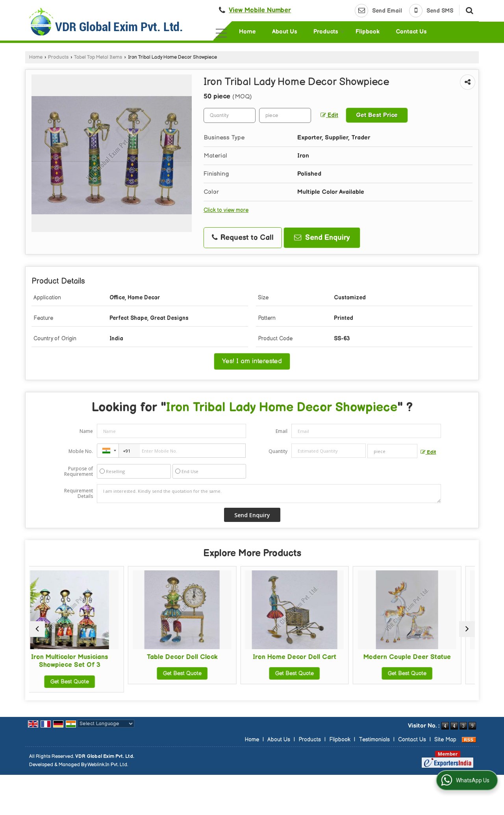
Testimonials (374, 740)
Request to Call (243, 238)
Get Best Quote (83, 682)
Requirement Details (79, 494)
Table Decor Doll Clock (196, 657)
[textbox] (285, 115)
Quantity (278, 451)
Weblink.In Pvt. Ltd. (108, 765)
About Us (285, 32)
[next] (467, 629)
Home (247, 32)
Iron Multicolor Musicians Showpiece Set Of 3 (83, 661)
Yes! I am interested (252, 361)
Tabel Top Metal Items (98, 57)
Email (282, 431)
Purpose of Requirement (79, 472)
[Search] (468, 10)
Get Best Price (377, 115)
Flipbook (368, 32)
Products (329, 32)
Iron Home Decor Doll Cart (308, 657)
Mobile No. (81, 451)
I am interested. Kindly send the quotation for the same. (269, 494)
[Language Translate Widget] (106, 724)
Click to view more (226, 210)
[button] (260, 10)
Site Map (445, 740)
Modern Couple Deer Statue (421, 657)
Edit (329, 115)
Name (86, 431)
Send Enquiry (322, 238)
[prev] (37, 629)
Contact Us (411, 32)
